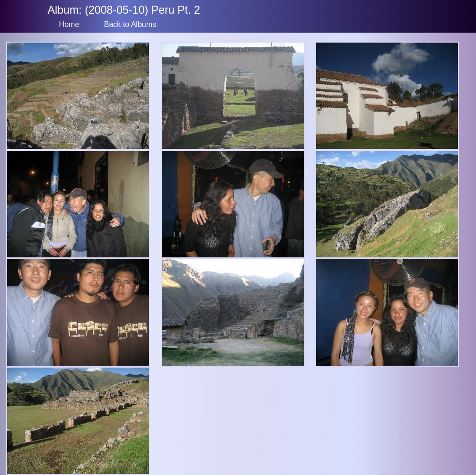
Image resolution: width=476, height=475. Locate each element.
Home (69, 24)
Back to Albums (130, 24)
